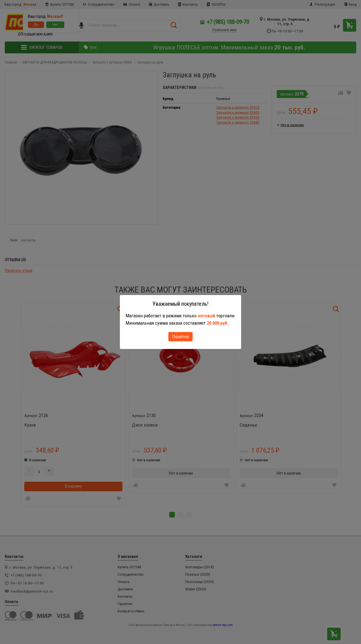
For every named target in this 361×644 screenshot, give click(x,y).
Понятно (180, 337)
